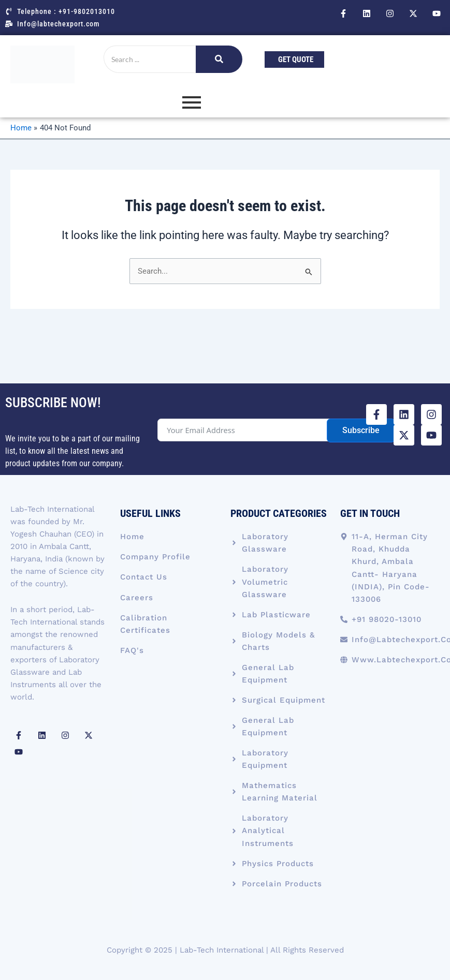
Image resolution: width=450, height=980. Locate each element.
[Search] (150, 59)
